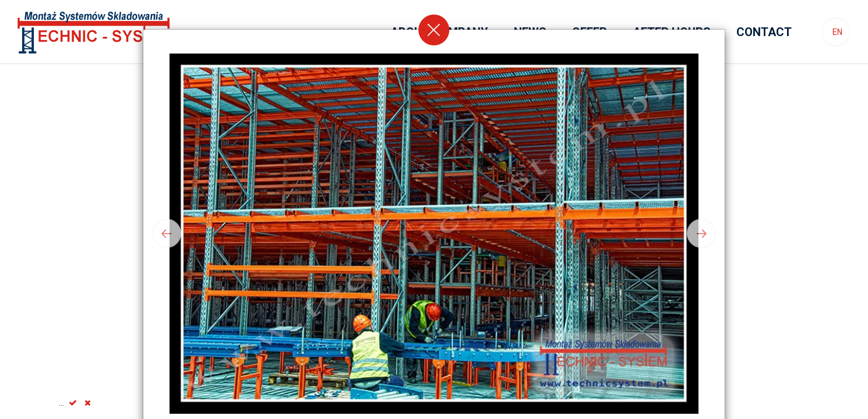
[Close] (434, 30)
